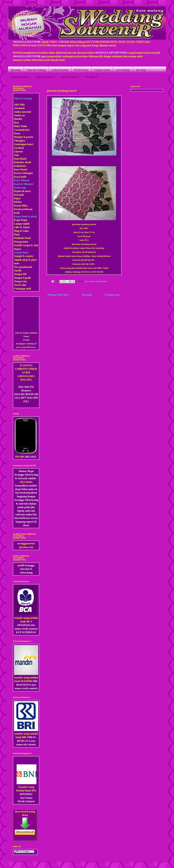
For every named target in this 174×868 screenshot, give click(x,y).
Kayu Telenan (22, 180)
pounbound (26, 267)
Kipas (17, 198)
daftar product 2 (46, 77)
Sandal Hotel (21, 253)
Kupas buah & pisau (25, 216)
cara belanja (123, 70)
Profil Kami (81, 70)
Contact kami (102, 70)
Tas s (17, 267)
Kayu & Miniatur (24, 184)
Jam (16, 155)
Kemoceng (20, 188)
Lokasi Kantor (60, 70)
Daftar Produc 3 (70, 77)
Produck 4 (92, 77)
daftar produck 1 (21, 77)
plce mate (90, 281)
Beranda (16, 70)
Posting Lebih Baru (58, 295)
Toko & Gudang (36, 70)
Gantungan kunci (24, 144)
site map (141, 70)
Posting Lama (112, 295)
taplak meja (101, 281)
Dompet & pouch (23, 137)
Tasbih (18, 271)
